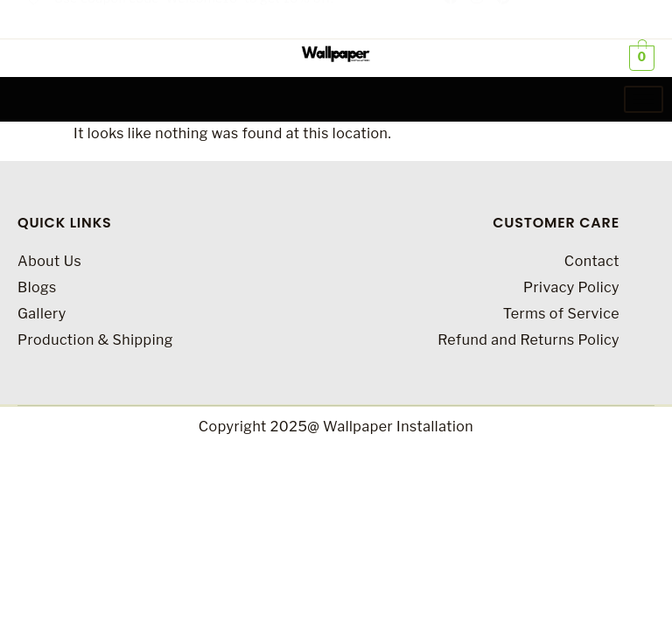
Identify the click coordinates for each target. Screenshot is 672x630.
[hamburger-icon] (644, 99)
